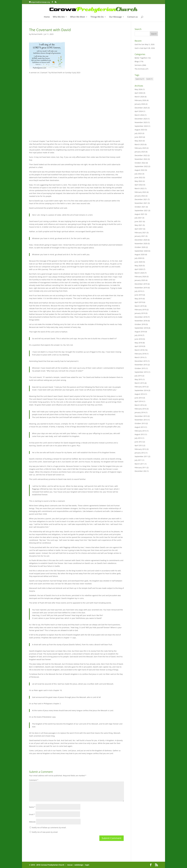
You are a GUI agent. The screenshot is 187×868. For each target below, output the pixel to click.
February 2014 (140, 409)
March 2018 (139, 350)
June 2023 (139, 137)
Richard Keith (37, 34)
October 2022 (140, 163)
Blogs (137, 61)
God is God (139, 48)
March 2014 (139, 405)
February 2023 (140, 148)
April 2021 (139, 229)
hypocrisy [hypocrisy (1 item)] (140, 79)
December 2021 (141, 199)
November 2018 (141, 321)
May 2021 (138, 225)
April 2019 (139, 302)
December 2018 (141, 317)
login (87, 865)
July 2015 (138, 376)
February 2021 (140, 233)
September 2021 (141, 210)
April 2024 (139, 111)
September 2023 (141, 126)
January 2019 (140, 313)
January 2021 (140, 236)
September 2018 (141, 328)
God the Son (140, 44)
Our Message (115, 17)
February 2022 (140, 192)
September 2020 (141, 251)
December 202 (140, 471)
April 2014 (139, 401)
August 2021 (140, 214)
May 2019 (138, 299)
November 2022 (141, 159)
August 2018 (140, 332)
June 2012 (139, 442)
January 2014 (140, 412)
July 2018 (138, 335)
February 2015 (140, 387)
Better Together (141, 58)
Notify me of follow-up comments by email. (49, 828)
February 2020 (140, 277)
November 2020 (141, 243)
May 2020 (138, 266)
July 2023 (138, 133)
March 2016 (139, 357)
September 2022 (141, 166)
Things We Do (97, 17)
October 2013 (140, 423)
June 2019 (139, 295)
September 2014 (141, 390)
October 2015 (140, 368)
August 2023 (140, 130)
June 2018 (139, 339)
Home (47, 17)
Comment (34, 780)
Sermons (138, 65)
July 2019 (138, 291)
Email (32, 814)
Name (32, 807)
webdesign (79, 865)
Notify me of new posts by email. (45, 832)
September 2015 (141, 372)
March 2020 (139, 273)
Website (32, 822)
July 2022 (138, 174)
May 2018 (138, 343)
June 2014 (139, 398)
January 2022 (140, 196)
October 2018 (140, 324)
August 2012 (140, 434)
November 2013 (141, 420)
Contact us (132, 17)
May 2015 (138, 379)
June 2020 (139, 262)
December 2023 (141, 119)
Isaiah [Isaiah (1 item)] (149, 79)
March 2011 (139, 464)
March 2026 (139, 97)
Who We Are (59, 17)
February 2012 (140, 449)
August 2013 (140, 427)
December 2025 (141, 108)
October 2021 (140, 207)
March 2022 (139, 188)
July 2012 (138, 438)
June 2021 (139, 221)
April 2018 (139, 346)
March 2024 (139, 115)
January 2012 (140, 453)
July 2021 (138, 218)
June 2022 (139, 177)
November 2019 (141, 288)
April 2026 (139, 93)
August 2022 (140, 170)
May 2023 (138, 141)
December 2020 (141, 240)
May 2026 (138, 89)
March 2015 (139, 383)
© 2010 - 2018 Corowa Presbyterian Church (47, 865)
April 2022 (139, 185)
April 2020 (139, 269)
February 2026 (140, 100)
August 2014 (140, 394)
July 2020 (138, 258)
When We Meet (78, 17)
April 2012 (139, 445)
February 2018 (140, 354)
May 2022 (138, 181)
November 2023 (141, 122)
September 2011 (141, 456)
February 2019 (140, 310)
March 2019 (139, 306)
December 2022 (141, 155)
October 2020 (140, 247)
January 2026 (140, 104)
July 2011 (138, 460)
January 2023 (140, 152)
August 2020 (140, 254)
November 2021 (141, 203)
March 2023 (139, 144)
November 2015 (141, 365)
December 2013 (141, 416)
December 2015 (141, 361)
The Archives (140, 69)
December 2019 (141, 284)
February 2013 (140, 431)
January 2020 (140, 280)
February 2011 (140, 467)
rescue (70, 865)
